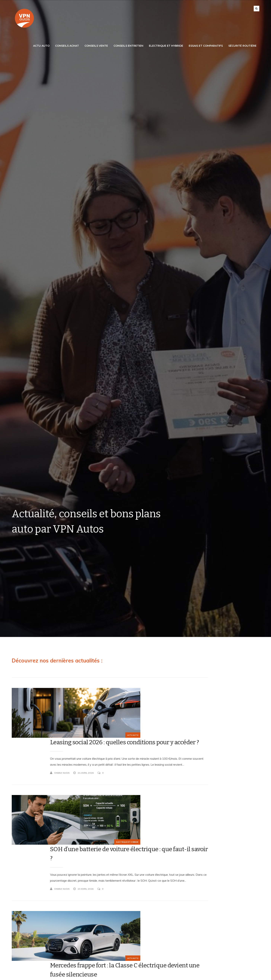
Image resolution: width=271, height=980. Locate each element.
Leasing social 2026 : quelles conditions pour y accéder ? (109, 697)
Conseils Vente (96, 46)
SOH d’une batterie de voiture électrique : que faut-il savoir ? (112, 775)
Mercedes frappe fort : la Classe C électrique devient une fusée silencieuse (115, 858)
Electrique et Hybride (166, 46)
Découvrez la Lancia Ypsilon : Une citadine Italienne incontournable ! (118, 941)
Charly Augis (81, 744)
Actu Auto (41, 46)
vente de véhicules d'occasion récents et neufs (224, 886)
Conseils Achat (67, 46)
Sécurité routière (242, 46)
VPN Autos (80, 976)
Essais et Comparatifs (206, 46)
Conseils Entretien (128, 46)
